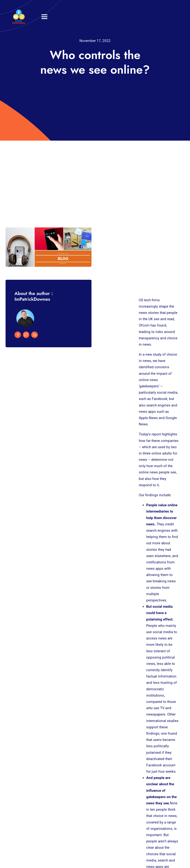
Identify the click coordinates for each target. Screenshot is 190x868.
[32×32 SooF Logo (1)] (19, 11)
